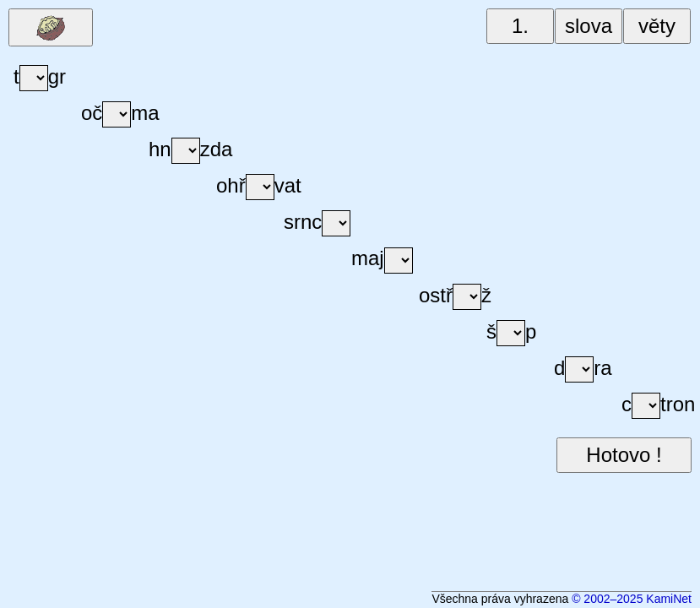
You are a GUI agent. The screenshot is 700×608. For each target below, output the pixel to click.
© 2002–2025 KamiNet (632, 599)
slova (589, 26)
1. (520, 26)
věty (657, 26)
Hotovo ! (624, 455)
